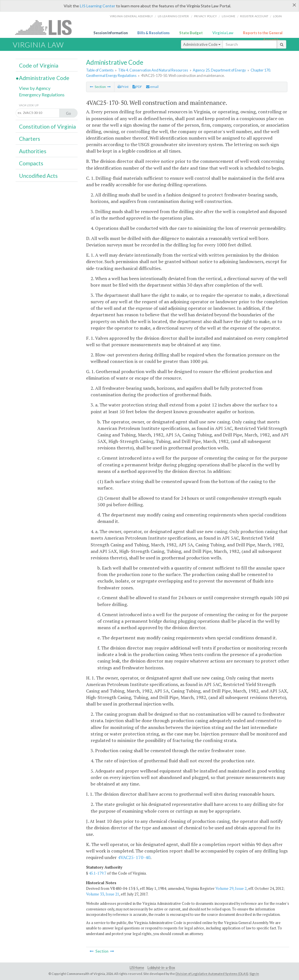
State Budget (191, 33)
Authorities (33, 151)
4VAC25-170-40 (134, 857)
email (152, 87)
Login (277, 16)
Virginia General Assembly (131, 16)
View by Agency (35, 88)
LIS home (228, 16)
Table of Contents (100, 70)
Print (123, 87)
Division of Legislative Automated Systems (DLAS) (212, 974)
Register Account (254, 16)
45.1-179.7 (98, 873)
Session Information (111, 33)
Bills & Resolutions (153, 33)
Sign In (254, 974)
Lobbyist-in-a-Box (161, 968)
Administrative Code (202, 44)
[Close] (294, 5)
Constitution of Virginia (47, 126)
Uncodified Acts (38, 176)
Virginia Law (223, 33)
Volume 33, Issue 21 (103, 894)
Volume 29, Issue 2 (231, 888)
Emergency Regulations (42, 95)
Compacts (31, 163)
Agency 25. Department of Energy (219, 70)
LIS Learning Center (98, 6)
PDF (137, 87)
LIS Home (137, 968)
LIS (47, 27)
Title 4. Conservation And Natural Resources (153, 70)
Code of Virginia (39, 65)
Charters (30, 139)
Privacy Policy (206, 16)
